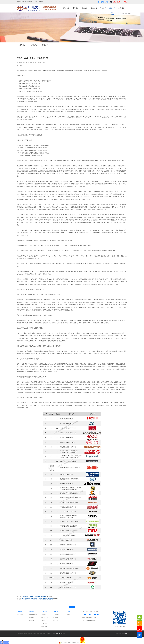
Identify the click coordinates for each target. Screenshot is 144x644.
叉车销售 (85, 8)
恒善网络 (125, 633)
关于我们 (75, 8)
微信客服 (139, 625)
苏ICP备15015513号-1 (59, 633)
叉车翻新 (31, 617)
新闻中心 (112, 8)
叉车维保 (94, 8)
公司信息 (34, 45)
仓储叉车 (44, 623)
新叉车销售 (20, 614)
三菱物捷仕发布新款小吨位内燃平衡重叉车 (34, 596)
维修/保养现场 (33, 614)
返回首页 (139, 637)
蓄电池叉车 (45, 620)
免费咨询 (139, 619)
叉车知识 (22, 45)
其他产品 (44, 626)
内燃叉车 (44, 614)
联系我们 (121, 8)
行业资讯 (45, 45)
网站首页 (66, 8)
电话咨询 (139, 631)
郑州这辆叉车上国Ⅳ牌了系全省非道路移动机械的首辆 (37, 599)
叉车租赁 (103, 8)
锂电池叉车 (45, 617)
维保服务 (31, 620)
